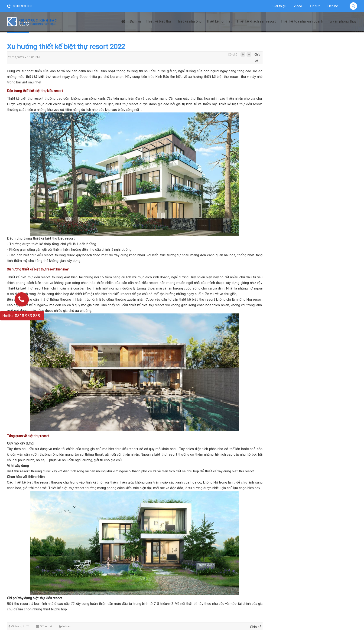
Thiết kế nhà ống (189, 21)
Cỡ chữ (233, 54)
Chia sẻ (257, 56)
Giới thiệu (279, 6)
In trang (66, 626)
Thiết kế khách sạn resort (256, 21)
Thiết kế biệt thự (158, 21)
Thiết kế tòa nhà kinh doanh (302, 21)
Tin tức (315, 6)
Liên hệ (333, 6)
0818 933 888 (23, 6)
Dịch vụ (135, 21)
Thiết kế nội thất (219, 21)
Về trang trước (19, 626)
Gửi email (44, 626)
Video (298, 6)
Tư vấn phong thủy (342, 21)
